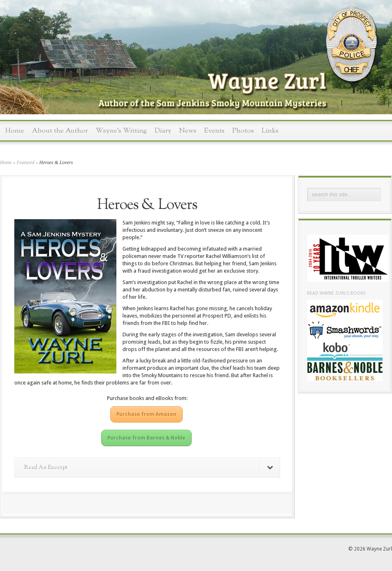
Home (15, 131)
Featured (26, 162)
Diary (163, 131)
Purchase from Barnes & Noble (146, 438)
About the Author (60, 131)
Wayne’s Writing (121, 131)
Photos (243, 131)
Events (214, 131)
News (188, 131)
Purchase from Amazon (146, 414)
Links (270, 131)
